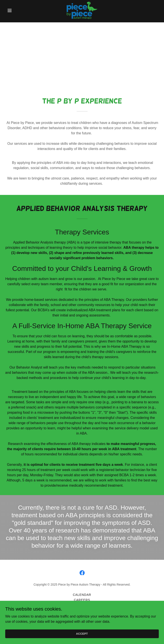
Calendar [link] (82, 595)
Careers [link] (82, 600)
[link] (82, 10)
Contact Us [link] (82, 605)
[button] (17, 10)
